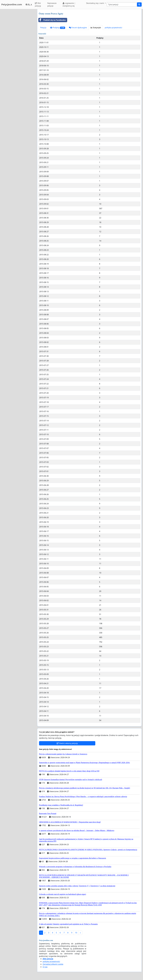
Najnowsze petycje (52, 4)
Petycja (43, 28)
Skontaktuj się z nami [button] (95, 3)
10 (76, 933)
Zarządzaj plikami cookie (53, 964)
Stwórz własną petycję (67, 743)
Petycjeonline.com (12, 4)
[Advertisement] (18, 43)
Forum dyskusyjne (78, 28)
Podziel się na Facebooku (52, 20)
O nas (45, 967)
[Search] (122, 4)
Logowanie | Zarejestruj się (69, 4)
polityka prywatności (113, 28)
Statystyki (96, 28)
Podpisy (58, 28)
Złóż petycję (38, 4)
